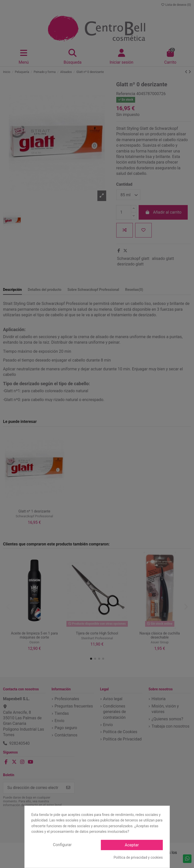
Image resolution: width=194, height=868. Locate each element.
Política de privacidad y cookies (138, 857)
